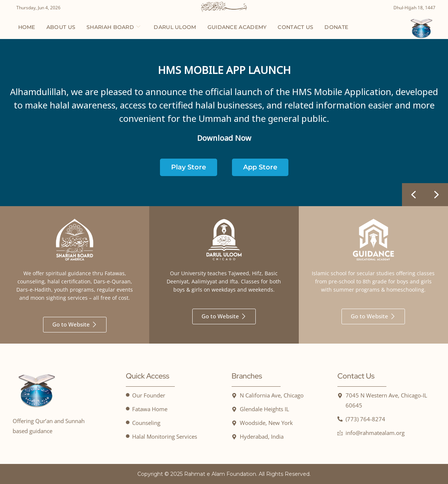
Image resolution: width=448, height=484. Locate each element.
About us (61, 27)
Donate (336, 27)
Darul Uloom (175, 27)
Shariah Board (113, 27)
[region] (224, 123)
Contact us (295, 27)
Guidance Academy (237, 27)
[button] (436, 195)
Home (27, 27)
